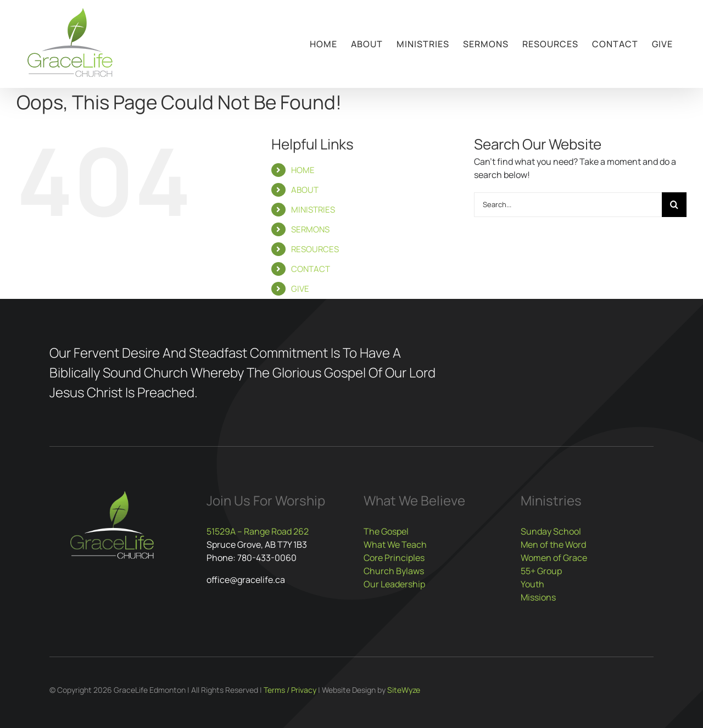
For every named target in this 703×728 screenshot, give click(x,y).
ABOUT (305, 190)
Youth (532, 584)
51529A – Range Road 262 (258, 531)
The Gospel (386, 531)
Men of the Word (553, 544)
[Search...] (568, 205)
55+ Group (541, 571)
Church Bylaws (394, 571)
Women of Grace (554, 558)
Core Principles (394, 558)
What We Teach (395, 544)
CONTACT (311, 269)
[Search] (674, 205)
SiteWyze (404, 690)
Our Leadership (394, 584)
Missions (538, 597)
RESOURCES (315, 249)
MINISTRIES (313, 210)
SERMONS (310, 229)
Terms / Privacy (290, 690)
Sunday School (551, 531)
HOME (303, 170)
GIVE (300, 289)
